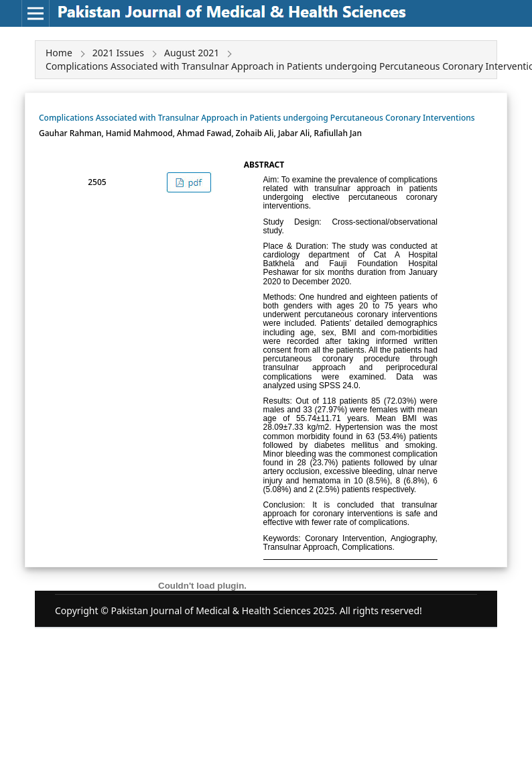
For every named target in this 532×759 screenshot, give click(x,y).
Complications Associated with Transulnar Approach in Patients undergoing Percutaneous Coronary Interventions (257, 118)
